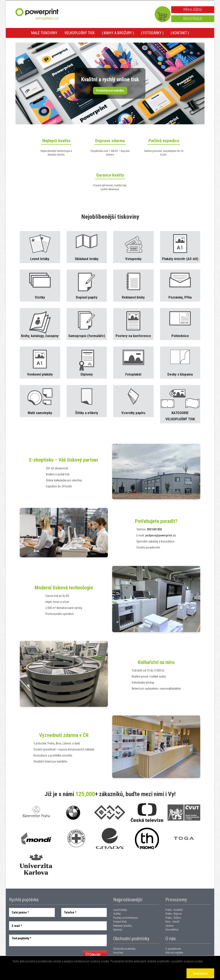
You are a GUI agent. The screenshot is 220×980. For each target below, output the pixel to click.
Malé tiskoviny (44, 33)
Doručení (118, 953)
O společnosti (173, 949)
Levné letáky (120, 910)
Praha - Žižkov (173, 918)
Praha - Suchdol (174, 910)
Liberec (170, 926)
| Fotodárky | (152, 33)
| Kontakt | (180, 33)
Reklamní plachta (123, 926)
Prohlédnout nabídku (110, 91)
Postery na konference (125, 918)
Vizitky (117, 914)
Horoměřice (172, 930)
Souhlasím (200, 973)
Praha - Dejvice (173, 914)
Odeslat (95, 954)
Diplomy (118, 930)
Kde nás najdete (174, 953)
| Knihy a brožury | (118, 33)
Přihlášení (193, 10)
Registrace (193, 19)
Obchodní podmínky (124, 949)
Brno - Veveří (172, 922)
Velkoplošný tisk (80, 33)
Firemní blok (120, 922)
